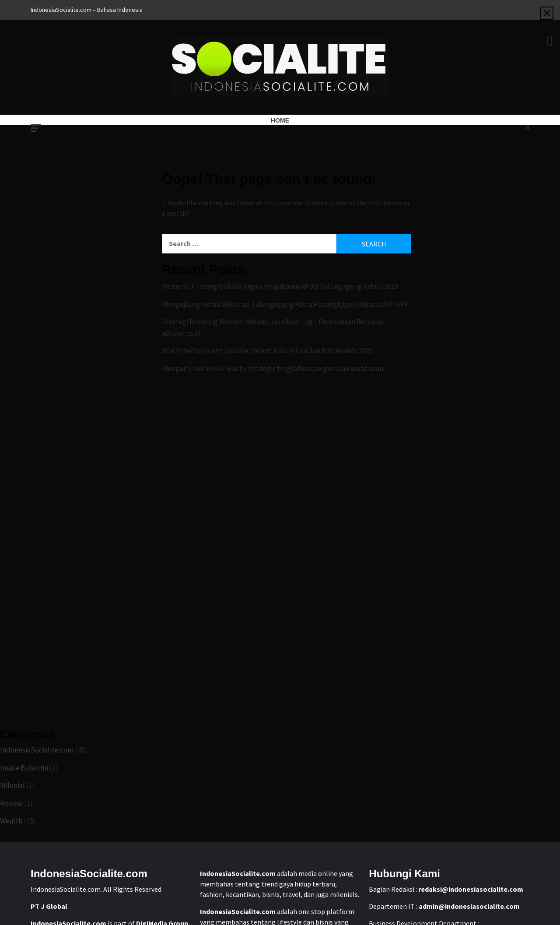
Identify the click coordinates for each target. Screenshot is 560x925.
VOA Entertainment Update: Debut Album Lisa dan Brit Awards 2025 (267, 351)
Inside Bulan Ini (24, 768)
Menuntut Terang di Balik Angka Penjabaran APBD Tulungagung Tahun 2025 (280, 286)
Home (280, 120)
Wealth (11, 821)
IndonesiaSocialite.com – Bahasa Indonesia (87, 10)
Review (11, 803)
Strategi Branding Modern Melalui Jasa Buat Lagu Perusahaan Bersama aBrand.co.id (273, 327)
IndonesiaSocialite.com (37, 750)
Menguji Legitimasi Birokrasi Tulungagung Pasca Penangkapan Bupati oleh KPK (285, 304)
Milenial (12, 785)
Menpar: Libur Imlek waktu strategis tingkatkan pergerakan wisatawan (273, 369)
